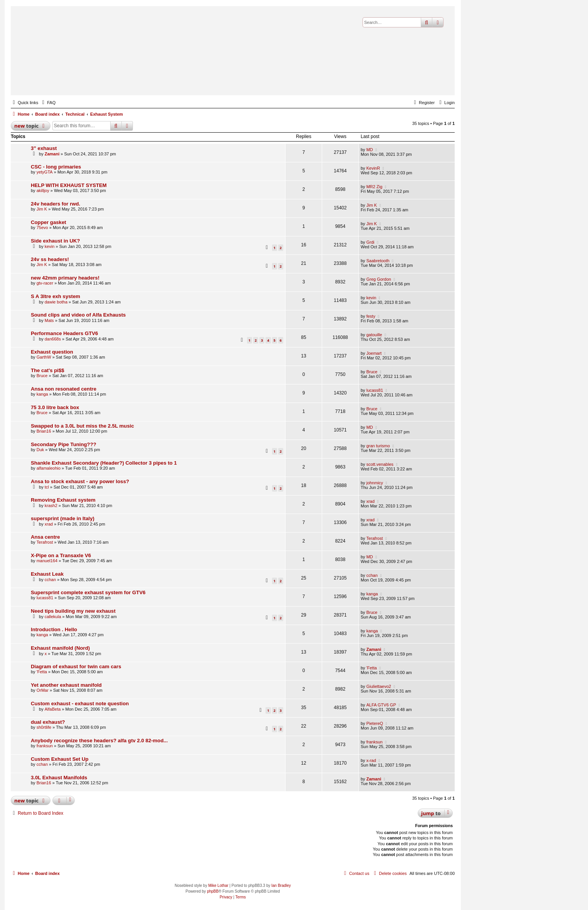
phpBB (213, 891)
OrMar (43, 690)
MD (370, 150)
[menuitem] (48, 103)
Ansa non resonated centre (64, 389)
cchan (50, 580)
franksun (45, 746)
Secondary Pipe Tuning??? (64, 444)
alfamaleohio (49, 468)
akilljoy (43, 190)
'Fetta (42, 672)
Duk (40, 450)
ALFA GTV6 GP (381, 705)
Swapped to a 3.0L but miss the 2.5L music (82, 426)
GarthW (44, 357)
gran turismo (378, 446)
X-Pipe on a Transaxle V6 (61, 555)
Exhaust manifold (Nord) (60, 648)
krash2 (51, 506)
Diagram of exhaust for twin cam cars (76, 666)
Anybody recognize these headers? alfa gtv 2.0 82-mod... (99, 741)
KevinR (373, 168)
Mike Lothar (218, 886)
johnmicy (375, 483)
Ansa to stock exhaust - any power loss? (80, 481)
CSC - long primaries (56, 167)
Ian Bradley (281, 886)
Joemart (374, 353)
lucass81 (375, 390)
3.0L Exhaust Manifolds (59, 778)
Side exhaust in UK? (55, 241)
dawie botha (56, 302)
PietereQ (375, 723)
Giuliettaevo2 (379, 686)
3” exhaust (44, 148)
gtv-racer (45, 283)
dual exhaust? (48, 722)
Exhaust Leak (47, 574)
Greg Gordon (379, 279)
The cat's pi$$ (48, 370)
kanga (42, 394)
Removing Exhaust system (63, 500)
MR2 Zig (375, 187)
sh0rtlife (44, 727)
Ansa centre (45, 537)
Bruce (42, 376)
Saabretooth (378, 261)
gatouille (374, 335)
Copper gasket (49, 222)
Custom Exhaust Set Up (60, 759)
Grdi (370, 242)
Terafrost (45, 542)
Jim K (42, 209)
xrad (370, 501)
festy (371, 316)
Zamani (52, 154)
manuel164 (47, 561)
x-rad (371, 760)
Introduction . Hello (54, 629)
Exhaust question (52, 352)
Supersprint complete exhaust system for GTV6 (88, 592)
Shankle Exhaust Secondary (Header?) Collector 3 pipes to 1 (104, 463)
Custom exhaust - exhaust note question (80, 704)
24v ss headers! (50, 259)
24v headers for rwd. (55, 204)
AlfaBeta (53, 709)
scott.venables (380, 464)
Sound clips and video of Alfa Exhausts (78, 315)
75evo (42, 228)
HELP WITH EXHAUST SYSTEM (69, 185)
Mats (49, 320)
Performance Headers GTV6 (64, 333)
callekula (53, 617)
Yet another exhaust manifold (66, 685)
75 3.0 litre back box (55, 407)
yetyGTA (45, 172)
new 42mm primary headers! (65, 278)
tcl (47, 487)
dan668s (53, 339)
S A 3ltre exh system (55, 296)
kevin (50, 246)
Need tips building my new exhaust (73, 611)
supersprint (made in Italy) (63, 518)
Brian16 (44, 431)
